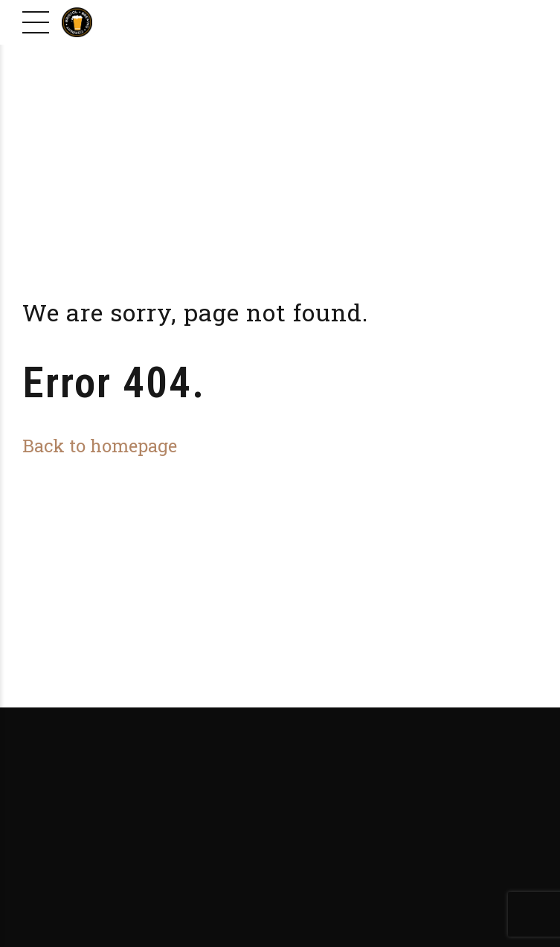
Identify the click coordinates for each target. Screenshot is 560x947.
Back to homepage (100, 445)
